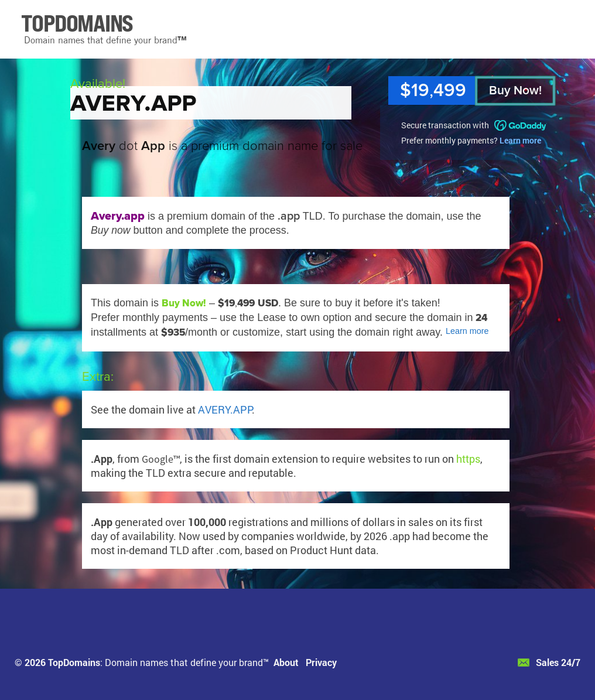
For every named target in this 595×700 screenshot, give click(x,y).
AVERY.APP (225, 409)
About (286, 662)
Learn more (520, 140)
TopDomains (74, 662)
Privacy (321, 662)
